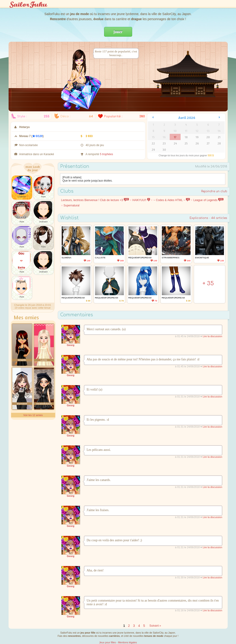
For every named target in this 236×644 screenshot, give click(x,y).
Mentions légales (127, 642)
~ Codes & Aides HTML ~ (172, 200)
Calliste (100, 258)
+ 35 (208, 284)
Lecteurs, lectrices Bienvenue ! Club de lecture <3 (95, 200)
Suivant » (155, 626)
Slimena (67, 258)
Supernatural (72, 205)
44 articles (219, 218)
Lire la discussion (212, 336)
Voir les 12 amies (33, 415)
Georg (70, 345)
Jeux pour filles (108, 642)
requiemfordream (140, 258)
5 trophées (107, 154)
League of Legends (208, 200)
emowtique (202, 258)
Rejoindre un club (214, 191)
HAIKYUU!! (141, 200)
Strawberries (171, 258)
